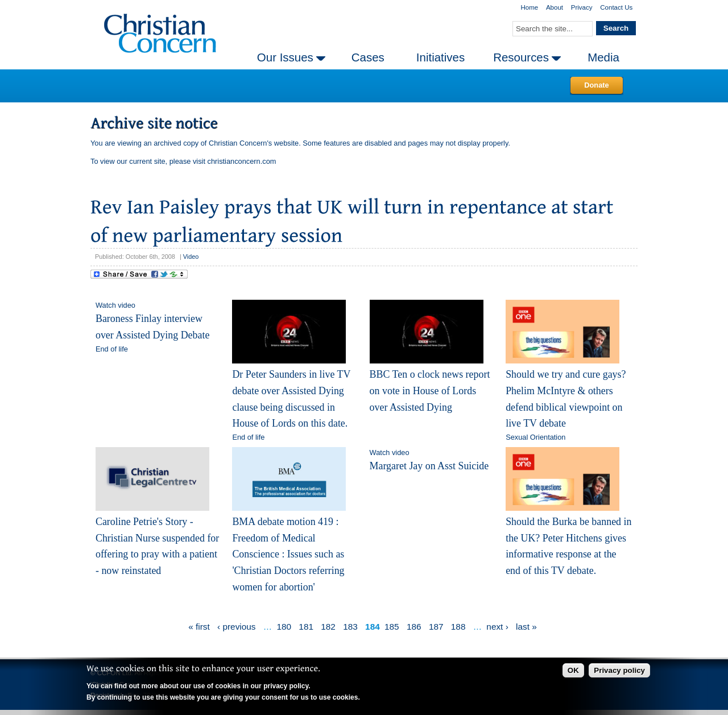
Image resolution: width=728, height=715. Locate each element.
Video (191, 257)
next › (497, 627)
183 (350, 627)
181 (306, 627)
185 (392, 627)
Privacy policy (619, 670)
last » (526, 627)
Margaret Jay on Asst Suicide (429, 466)
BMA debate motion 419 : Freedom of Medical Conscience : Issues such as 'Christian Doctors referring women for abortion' (288, 554)
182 (328, 627)
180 (284, 627)
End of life (112, 349)
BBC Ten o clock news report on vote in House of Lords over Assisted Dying (430, 390)
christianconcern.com (242, 161)
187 (436, 627)
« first (199, 627)
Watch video (115, 305)
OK (573, 670)
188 (458, 627)
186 (414, 627)
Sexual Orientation (535, 437)
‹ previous (236, 627)
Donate (596, 85)
